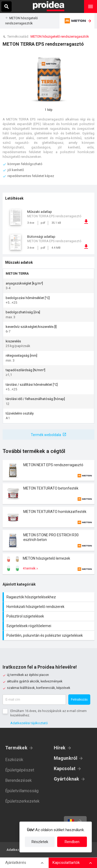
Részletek (40, 842)
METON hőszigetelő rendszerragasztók (60, 36)
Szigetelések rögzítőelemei (49, 626)
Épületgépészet (20, 770)
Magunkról (66, 758)
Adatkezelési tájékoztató (29, 723)
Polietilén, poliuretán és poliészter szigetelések (49, 635)
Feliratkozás (79, 700)
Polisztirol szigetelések (49, 616)
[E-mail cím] (34, 700)
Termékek (16, 748)
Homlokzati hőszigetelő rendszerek (49, 607)
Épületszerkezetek (22, 801)
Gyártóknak (67, 779)
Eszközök (14, 760)
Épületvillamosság (22, 791)
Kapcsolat (65, 768)
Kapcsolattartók (66, 863)
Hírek (60, 748)
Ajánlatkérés (16, 863)
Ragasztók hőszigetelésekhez (49, 597)
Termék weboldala (46, 435)
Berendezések (18, 780)
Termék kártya (48, 470)
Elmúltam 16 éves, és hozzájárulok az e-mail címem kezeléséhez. (48, 713)
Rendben (72, 842)
